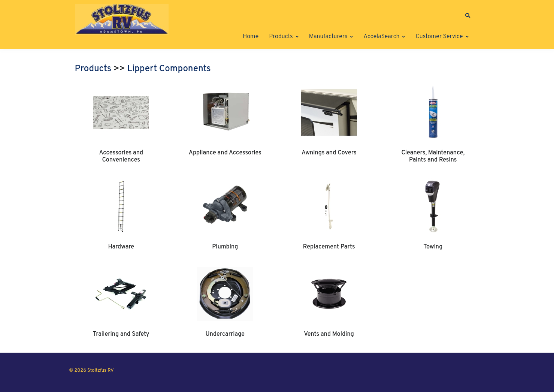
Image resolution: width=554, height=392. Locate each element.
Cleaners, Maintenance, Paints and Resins (433, 156)
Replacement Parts (329, 247)
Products (281, 37)
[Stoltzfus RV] (122, 19)
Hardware (121, 247)
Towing (433, 247)
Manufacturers (328, 37)
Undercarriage (225, 334)
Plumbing (225, 247)
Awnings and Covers (329, 153)
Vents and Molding (329, 334)
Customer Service (439, 37)
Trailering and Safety (121, 334)
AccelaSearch (381, 37)
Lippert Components (169, 69)
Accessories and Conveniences (121, 156)
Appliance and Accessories (225, 153)
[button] (468, 16)
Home (251, 37)
